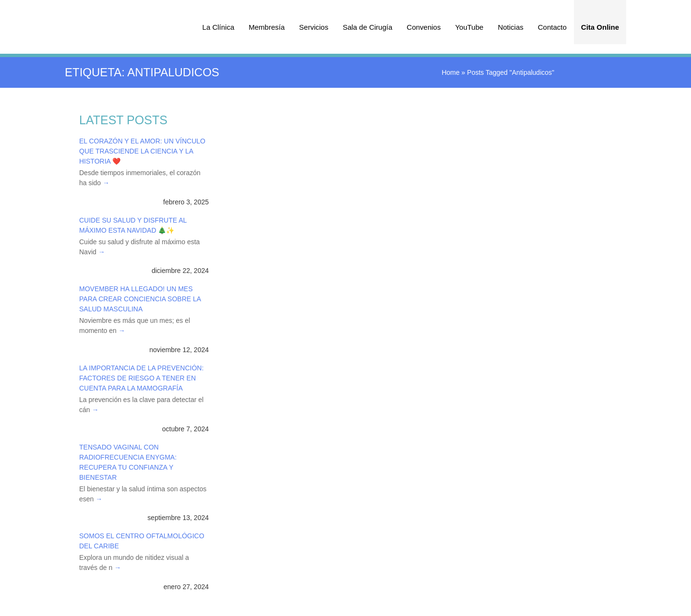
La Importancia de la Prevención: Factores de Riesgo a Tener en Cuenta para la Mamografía (141, 378)
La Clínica (219, 27)
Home (450, 72)
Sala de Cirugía (367, 27)
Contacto (552, 27)
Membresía (267, 27)
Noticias (510, 27)
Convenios (424, 27)
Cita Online (600, 27)
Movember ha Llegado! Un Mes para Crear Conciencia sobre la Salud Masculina (140, 299)
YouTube (469, 27)
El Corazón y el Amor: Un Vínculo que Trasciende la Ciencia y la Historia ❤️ (142, 151)
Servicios (314, 27)
